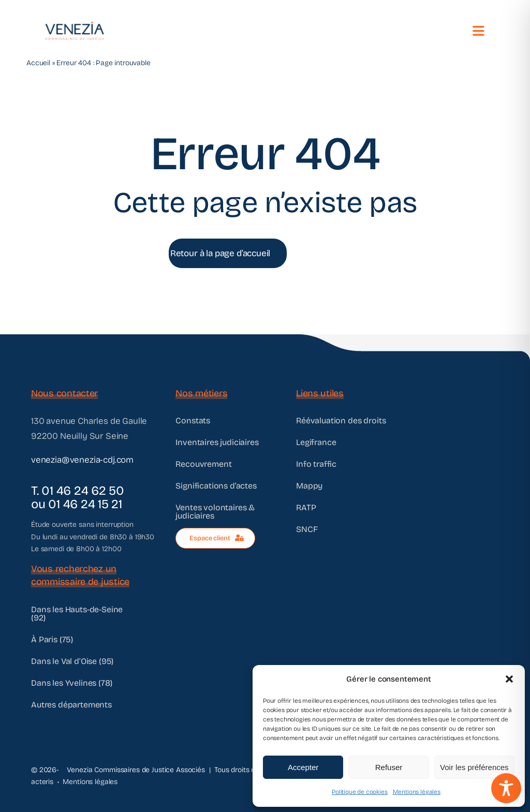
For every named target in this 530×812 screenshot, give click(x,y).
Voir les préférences (474, 767)
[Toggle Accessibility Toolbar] (506, 788)
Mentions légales (417, 792)
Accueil (38, 63)
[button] (509, 679)
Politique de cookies (360, 792)
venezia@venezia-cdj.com (82, 460)
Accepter (303, 767)
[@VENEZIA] (73, 26)
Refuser (389, 767)
